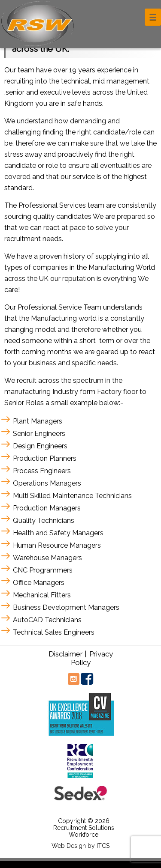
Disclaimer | (67, 654)
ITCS (103, 846)
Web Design (69, 846)
